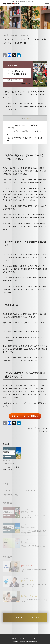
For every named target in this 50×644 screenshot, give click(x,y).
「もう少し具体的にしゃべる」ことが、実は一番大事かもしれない (25, 139)
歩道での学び (12, 134)
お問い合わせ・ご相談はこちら (28, 617)
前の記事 (6, 444)
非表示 (27, 118)
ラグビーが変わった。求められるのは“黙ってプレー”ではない (24, 126)
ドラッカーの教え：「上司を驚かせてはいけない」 (24, 131)
